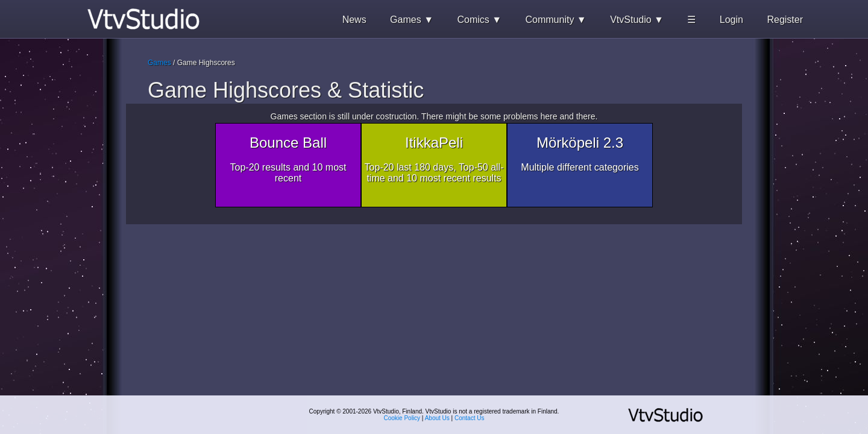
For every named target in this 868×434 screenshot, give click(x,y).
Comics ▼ (479, 20)
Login (731, 20)
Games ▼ (412, 20)
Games (159, 63)
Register (785, 20)
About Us (437, 418)
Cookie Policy (402, 418)
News (354, 20)
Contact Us (469, 418)
